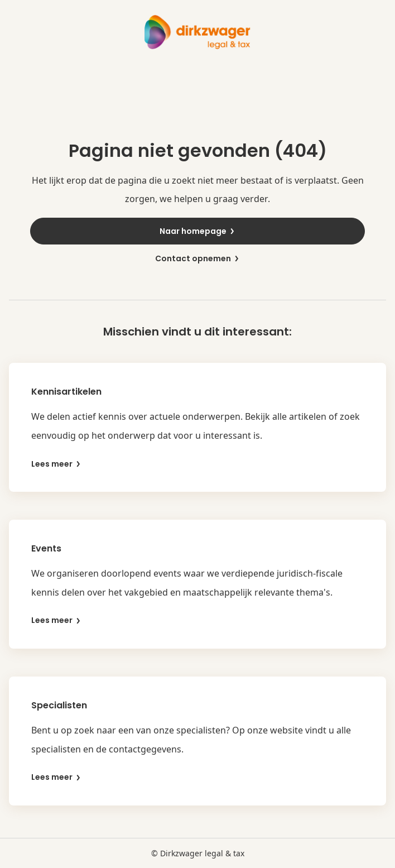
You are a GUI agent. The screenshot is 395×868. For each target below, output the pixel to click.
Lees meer (56, 464)
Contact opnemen (197, 259)
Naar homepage (197, 231)
